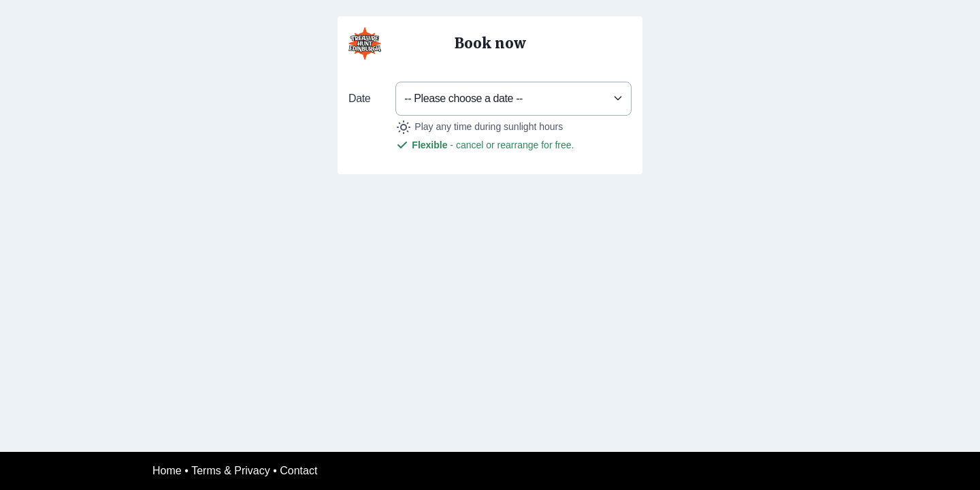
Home (167, 471)
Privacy (252, 471)
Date (359, 98)
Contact (298, 471)
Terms (206, 471)
